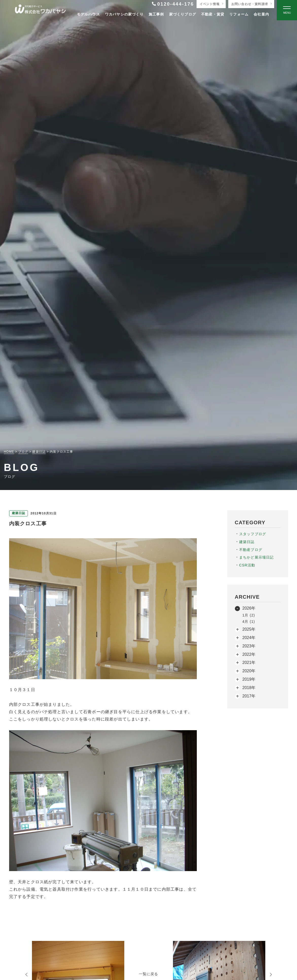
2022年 (249, 654)
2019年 (249, 679)
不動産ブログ (251, 550)
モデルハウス (88, 14)
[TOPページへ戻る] (40, 10)
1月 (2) (249, 615)
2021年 (249, 663)
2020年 (249, 671)
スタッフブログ (253, 534)
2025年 (249, 629)
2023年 (249, 646)
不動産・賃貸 (213, 14)
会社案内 (261, 14)
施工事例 (156, 14)
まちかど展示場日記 (257, 557)
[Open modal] (287, 10)
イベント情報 (210, 4)
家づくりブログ (183, 14)
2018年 (249, 688)
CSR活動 (247, 565)
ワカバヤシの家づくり (124, 14)
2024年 (249, 638)
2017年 (249, 696)
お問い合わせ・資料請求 (250, 4)
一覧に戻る (149, 974)
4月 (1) (249, 622)
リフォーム (239, 14)
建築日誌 (247, 542)
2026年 (249, 608)
